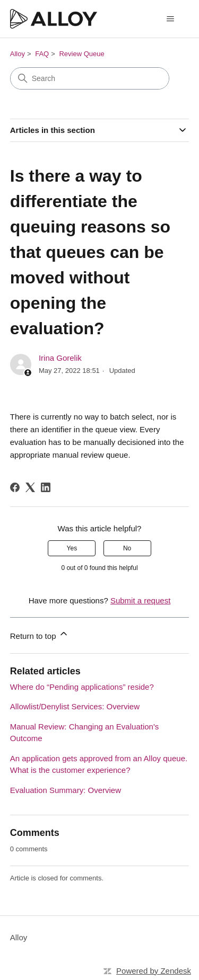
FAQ (42, 54)
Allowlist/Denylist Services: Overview (75, 706)
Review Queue (81, 54)
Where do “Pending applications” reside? (82, 687)
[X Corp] (30, 487)
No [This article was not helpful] (127, 548)
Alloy (18, 54)
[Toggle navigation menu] (170, 19)
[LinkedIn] (46, 487)
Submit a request (140, 600)
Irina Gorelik (60, 358)
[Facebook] (15, 487)
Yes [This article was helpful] (72, 548)
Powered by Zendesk (154, 971)
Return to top (40, 634)
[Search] (90, 78)
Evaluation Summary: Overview (66, 790)
